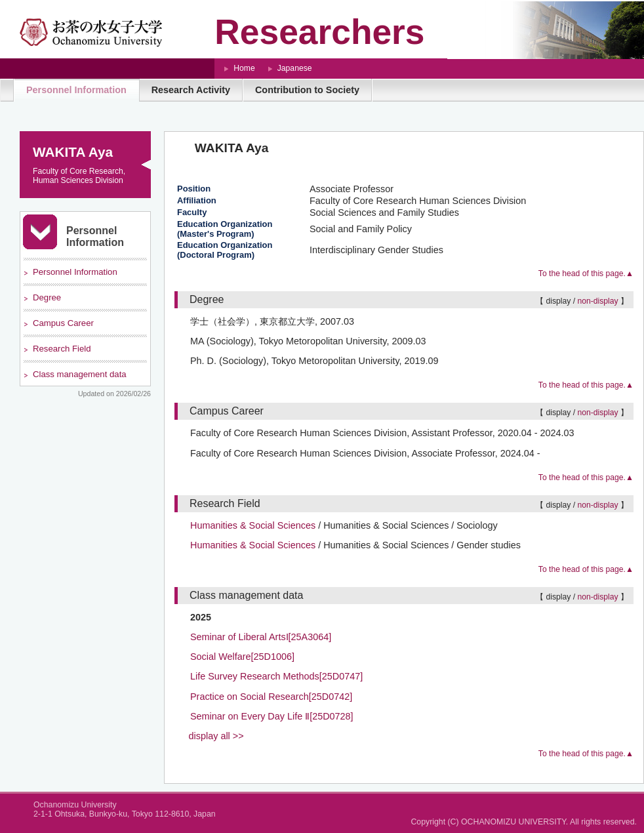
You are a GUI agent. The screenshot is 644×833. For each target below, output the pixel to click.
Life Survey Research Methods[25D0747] (276, 676)
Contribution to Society (307, 90)
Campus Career (63, 323)
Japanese (295, 68)
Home (244, 68)
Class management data (80, 374)
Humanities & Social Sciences (253, 525)
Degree (47, 297)
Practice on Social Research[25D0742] (271, 697)
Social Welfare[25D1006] (242, 657)
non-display (597, 301)
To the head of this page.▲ (586, 274)
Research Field (62, 349)
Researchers (319, 32)
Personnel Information (76, 90)
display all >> (216, 736)
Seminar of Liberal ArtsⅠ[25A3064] (261, 637)
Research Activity (191, 90)
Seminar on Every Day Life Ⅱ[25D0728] (272, 716)
